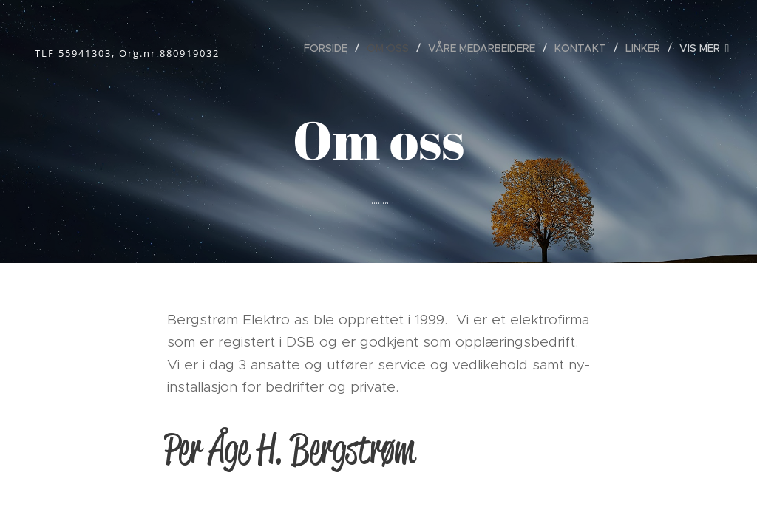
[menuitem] (330, 48)
